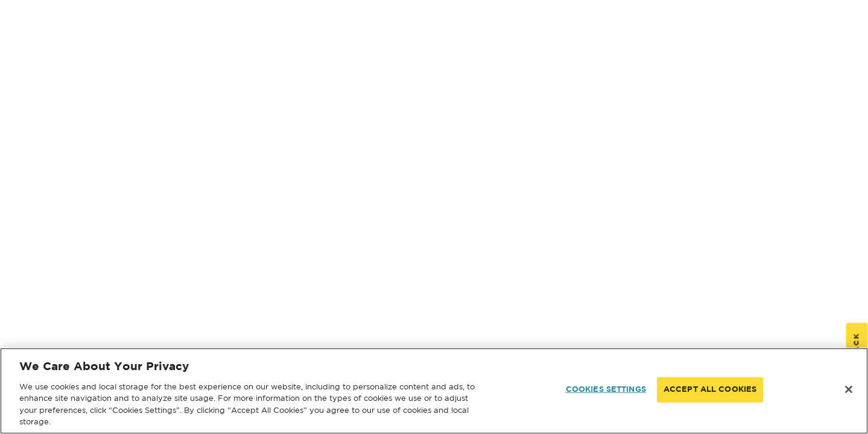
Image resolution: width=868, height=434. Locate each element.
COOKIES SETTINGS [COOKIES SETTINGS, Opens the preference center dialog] (606, 390)
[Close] (849, 389)
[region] (434, 391)
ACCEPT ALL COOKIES (710, 390)
